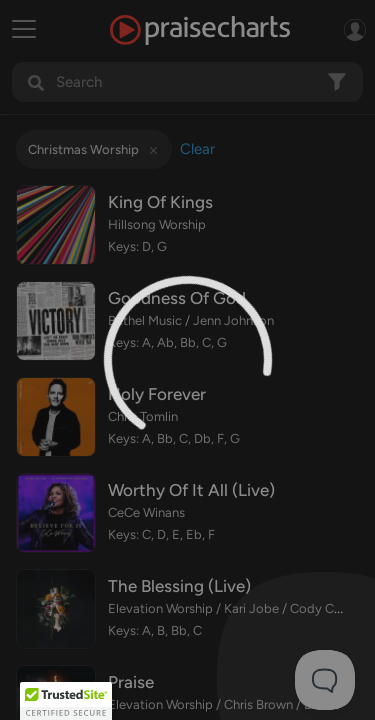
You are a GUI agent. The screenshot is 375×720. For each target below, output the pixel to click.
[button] (66, 701)
